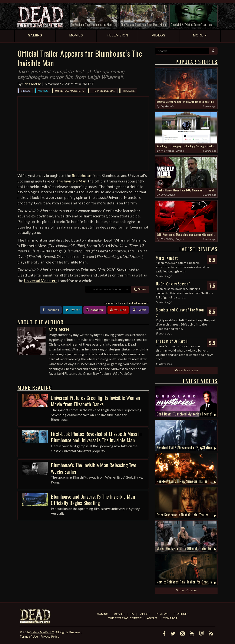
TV (132, 614)
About (152, 618)
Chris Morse (32, 84)
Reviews (162, 614)
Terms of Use (29, 636)
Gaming (102, 614)
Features (181, 614)
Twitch (139, 310)
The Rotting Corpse (172, 151)
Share (140, 289)
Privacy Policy (50, 636)
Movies (43, 91)
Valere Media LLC (42, 632)
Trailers (129, 91)
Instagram (95, 310)
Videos (26, 91)
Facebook (51, 310)
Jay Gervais (167, 106)
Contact (170, 618)
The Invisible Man (103, 91)
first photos (82, 175)
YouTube (118, 310)
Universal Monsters (69, 91)
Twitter (73, 310)
